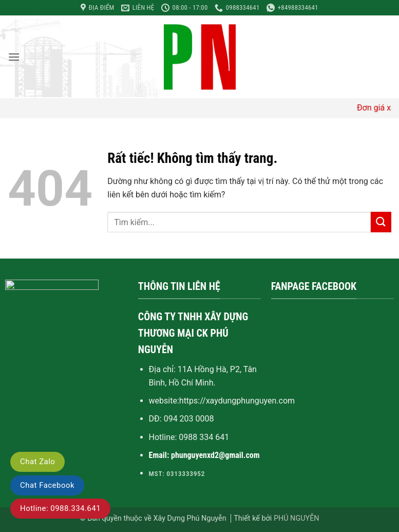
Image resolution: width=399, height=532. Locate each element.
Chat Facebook (47, 485)
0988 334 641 (204, 437)
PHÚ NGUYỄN (297, 518)
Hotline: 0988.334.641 (60, 508)
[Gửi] (381, 222)
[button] (14, 57)
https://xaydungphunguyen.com (237, 401)
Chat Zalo (37, 462)
